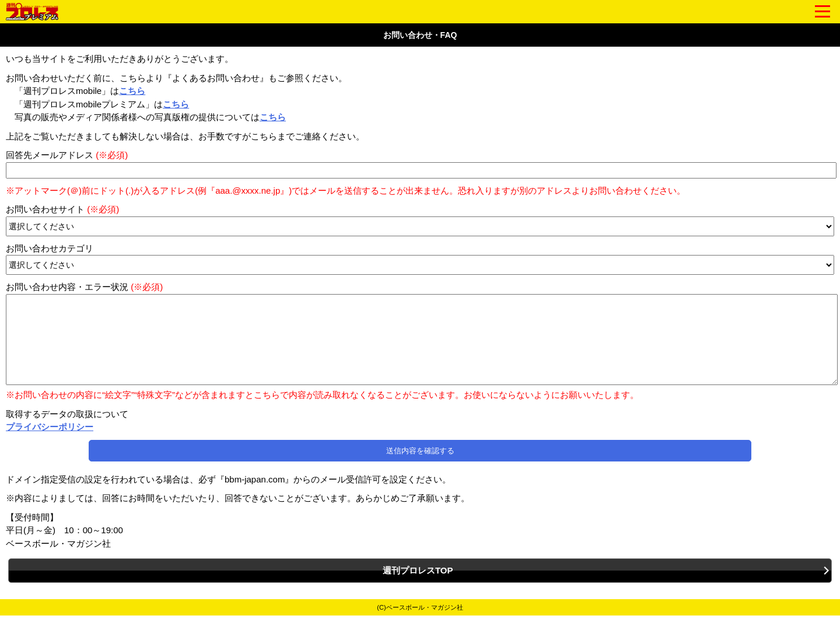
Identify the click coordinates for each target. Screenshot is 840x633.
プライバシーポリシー (50, 444)
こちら (132, 91)
